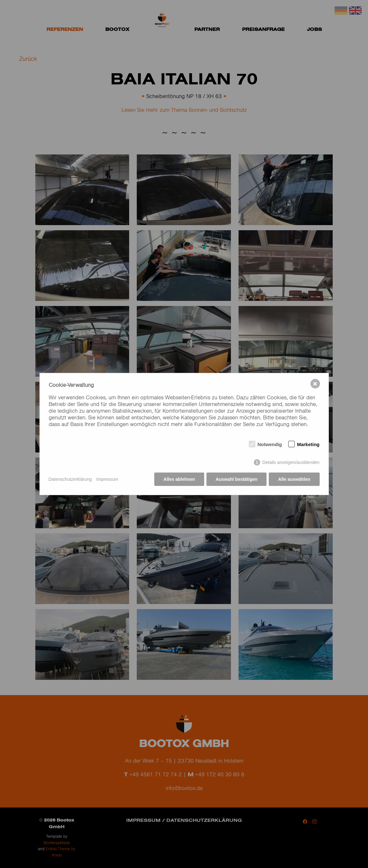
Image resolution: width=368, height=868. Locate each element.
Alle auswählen (294, 479)
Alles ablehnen (179, 479)
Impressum (107, 479)
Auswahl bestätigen (236, 479)
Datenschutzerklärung (70, 479)
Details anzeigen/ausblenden (291, 462)
